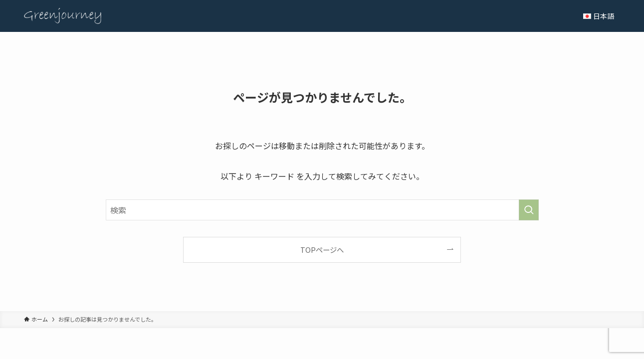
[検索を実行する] (529, 210)
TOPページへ (322, 250)
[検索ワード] (322, 210)
